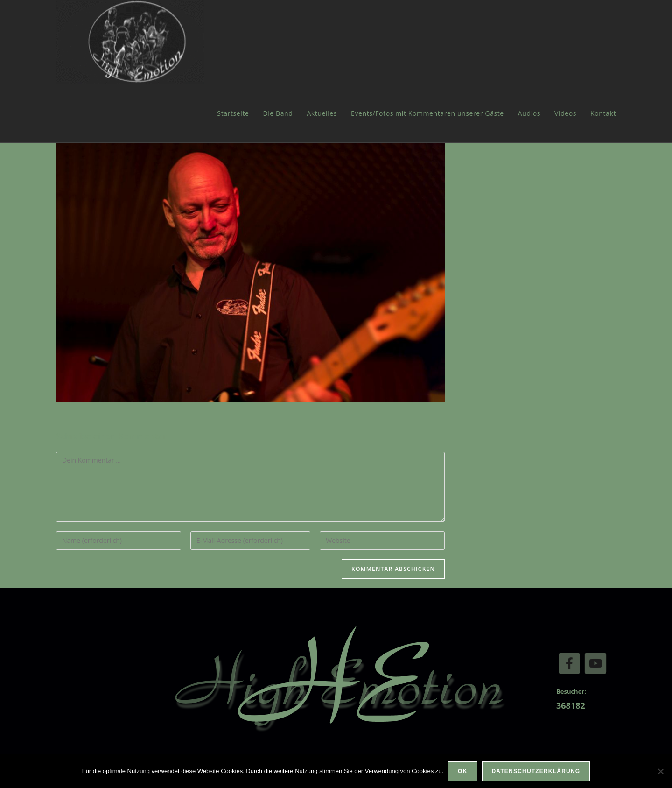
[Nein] (660, 771)
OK (462, 771)
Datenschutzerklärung (536, 771)
